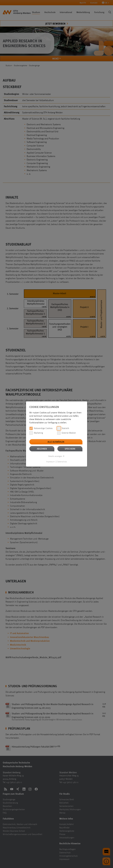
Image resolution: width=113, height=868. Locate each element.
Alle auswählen (56, 442)
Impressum (50, 462)
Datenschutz (62, 462)
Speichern (70, 449)
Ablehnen (42, 449)
